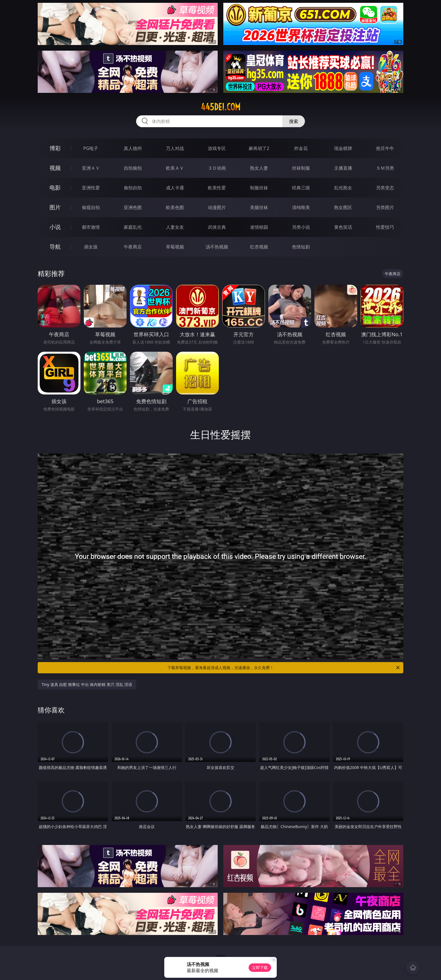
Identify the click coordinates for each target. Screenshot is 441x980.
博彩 (55, 148)
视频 (55, 168)
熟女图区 (343, 207)
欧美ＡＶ (175, 168)
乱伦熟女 (343, 188)
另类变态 (385, 188)
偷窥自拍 (91, 207)
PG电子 (91, 148)
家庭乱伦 (133, 227)
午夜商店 (133, 247)
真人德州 (133, 148)
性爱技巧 (385, 227)
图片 (55, 207)
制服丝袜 (259, 188)
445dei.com (221, 107)
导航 (55, 247)
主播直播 (343, 168)
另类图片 (385, 207)
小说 (55, 227)
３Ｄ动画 (217, 168)
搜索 (294, 121)
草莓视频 (175, 247)
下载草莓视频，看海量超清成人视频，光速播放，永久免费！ (284, 668)
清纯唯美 (301, 207)
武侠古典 (217, 227)
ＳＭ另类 (385, 168)
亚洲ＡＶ (91, 168)
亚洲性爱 (91, 188)
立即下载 (260, 967)
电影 (55, 188)
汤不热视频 (217, 247)
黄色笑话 (343, 227)
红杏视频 (259, 247)
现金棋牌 (343, 148)
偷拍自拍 (133, 188)
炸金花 (301, 148)
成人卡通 (175, 188)
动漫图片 (217, 207)
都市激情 (91, 227)
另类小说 (301, 227)
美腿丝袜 (259, 207)
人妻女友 (175, 227)
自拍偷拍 (133, 168)
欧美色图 (175, 207)
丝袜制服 (301, 168)
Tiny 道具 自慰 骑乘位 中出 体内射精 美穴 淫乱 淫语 (87, 684)
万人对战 (175, 148)
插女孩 (91, 247)
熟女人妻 (259, 168)
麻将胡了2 (259, 148)
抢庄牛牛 (385, 148)
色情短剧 (301, 247)
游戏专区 (217, 148)
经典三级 (301, 188)
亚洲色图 (133, 207)
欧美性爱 (217, 188)
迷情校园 (259, 227)
